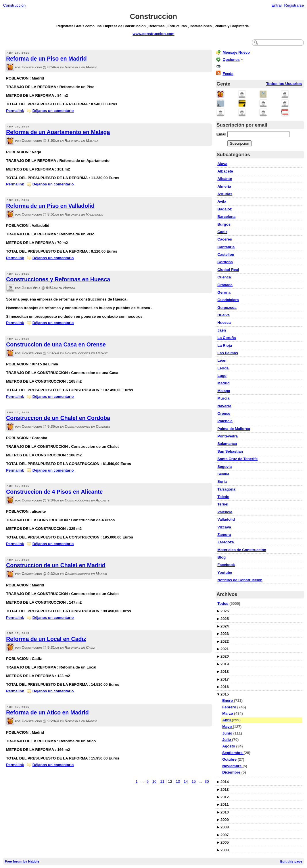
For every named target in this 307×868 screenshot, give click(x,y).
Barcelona (226, 217)
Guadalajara (228, 300)
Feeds (228, 74)
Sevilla (223, 474)
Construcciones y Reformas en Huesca (58, 279)
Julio (227, 740)
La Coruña (227, 338)
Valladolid (226, 519)
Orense (224, 413)
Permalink (15, 111)
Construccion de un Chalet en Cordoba (58, 418)
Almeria (224, 186)
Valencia (225, 512)
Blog (221, 557)
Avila (222, 201)
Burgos (224, 224)
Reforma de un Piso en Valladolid (50, 206)
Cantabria (226, 247)
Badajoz (225, 209)
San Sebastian (230, 451)
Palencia (225, 421)
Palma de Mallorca (234, 429)
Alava (222, 164)
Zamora (224, 535)
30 (207, 781)
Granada (225, 285)
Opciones (231, 60)
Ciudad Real (228, 270)
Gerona (224, 292)
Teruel (223, 504)
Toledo (223, 497)
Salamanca (227, 444)
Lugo (222, 376)
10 (154, 781)
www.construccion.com (153, 34)
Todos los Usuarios (284, 84)
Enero (228, 701)
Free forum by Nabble (22, 861)
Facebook (226, 565)
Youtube (225, 572)
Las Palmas (228, 353)
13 (178, 781)
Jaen (222, 330)
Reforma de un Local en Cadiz (46, 639)
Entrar (277, 5)
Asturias (225, 194)
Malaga (224, 391)
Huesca (224, 322)
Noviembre (232, 766)
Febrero (230, 707)
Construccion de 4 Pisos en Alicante (54, 492)
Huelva (223, 315)
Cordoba (225, 262)
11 (162, 781)
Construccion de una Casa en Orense (56, 344)
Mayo (228, 727)
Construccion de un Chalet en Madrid (56, 565)
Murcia (223, 398)
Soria (222, 482)
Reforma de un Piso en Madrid (46, 59)
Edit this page (291, 861)
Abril (227, 720)
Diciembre (231, 772)
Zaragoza (226, 542)
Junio (228, 733)
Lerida (223, 368)
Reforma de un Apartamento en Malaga (58, 132)
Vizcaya (224, 527)
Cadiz (222, 232)
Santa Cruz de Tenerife (237, 459)
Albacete (225, 171)
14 (186, 781)
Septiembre (233, 753)
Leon (222, 360)
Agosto (229, 746)
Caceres (225, 239)
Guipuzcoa (227, 308)
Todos (223, 603)
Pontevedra (228, 436)
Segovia (225, 467)
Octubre (230, 759)
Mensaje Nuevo (236, 52)
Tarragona (226, 489)
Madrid (223, 383)
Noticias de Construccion (240, 580)
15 (193, 781)
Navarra (224, 406)
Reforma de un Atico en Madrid (47, 712)
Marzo (228, 713)
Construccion (14, 5)
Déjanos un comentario (53, 111)
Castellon (226, 254)
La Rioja (225, 345)
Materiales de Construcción (242, 550)
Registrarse (294, 5)
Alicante (225, 179)
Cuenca (224, 277)
